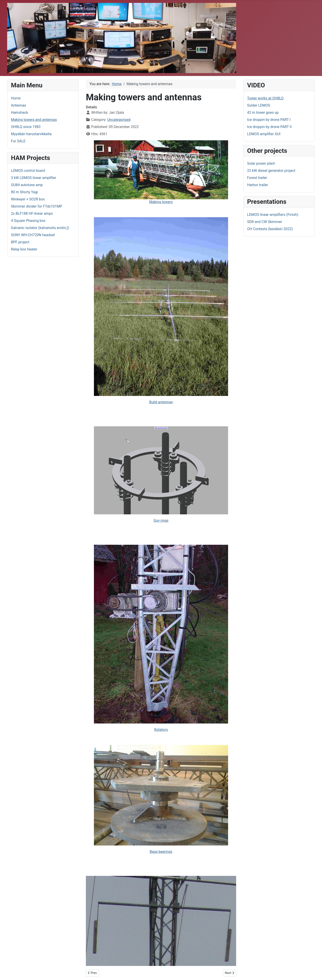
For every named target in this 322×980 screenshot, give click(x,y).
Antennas (19, 105)
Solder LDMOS (259, 105)
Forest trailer (257, 178)
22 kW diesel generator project (271, 171)
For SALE (18, 141)
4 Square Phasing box (28, 221)
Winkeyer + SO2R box (28, 199)
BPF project (20, 242)
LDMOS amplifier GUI (264, 134)
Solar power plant (261, 163)
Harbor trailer (258, 185)
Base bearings (161, 852)
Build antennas (161, 402)
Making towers (161, 172)
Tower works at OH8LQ (265, 98)
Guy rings (161, 520)
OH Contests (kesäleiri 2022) (270, 229)
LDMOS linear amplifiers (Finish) (273, 215)
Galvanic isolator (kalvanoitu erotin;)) (40, 228)
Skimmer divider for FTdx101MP (37, 206)
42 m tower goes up (263, 113)
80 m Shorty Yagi (24, 192)
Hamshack (19, 113)
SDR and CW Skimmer (265, 222)
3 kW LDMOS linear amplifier (34, 178)
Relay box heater (24, 249)
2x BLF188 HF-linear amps (32, 213)
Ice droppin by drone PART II (269, 127)
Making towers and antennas (34, 120)
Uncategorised (119, 120)
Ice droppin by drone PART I (269, 120)
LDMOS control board (28, 171)
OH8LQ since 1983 (26, 127)
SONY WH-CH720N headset (33, 235)
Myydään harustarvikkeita (31, 134)
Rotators (161, 730)
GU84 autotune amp (27, 185)
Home (16, 98)
